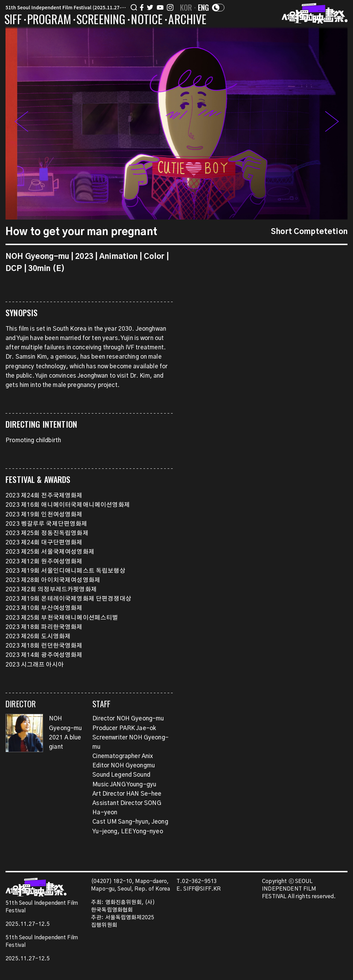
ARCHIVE (187, 20)
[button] (332, 123)
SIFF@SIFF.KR (202, 889)
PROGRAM (49, 20)
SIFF (13, 20)
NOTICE (147, 20)
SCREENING (101, 20)
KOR (186, 7)
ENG (204, 7)
